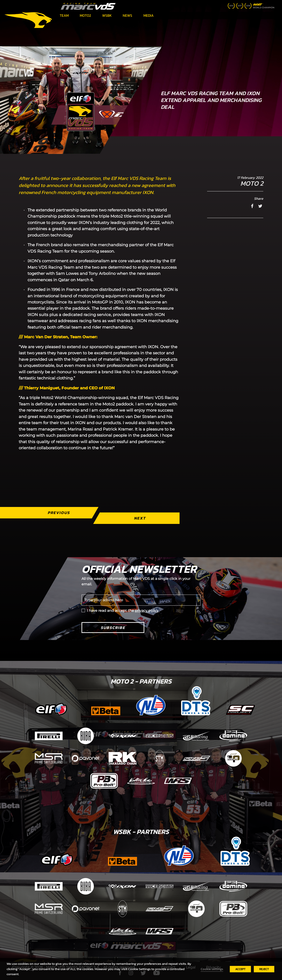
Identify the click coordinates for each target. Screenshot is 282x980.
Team (64, 15)
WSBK (107, 15)
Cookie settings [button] (212, 969)
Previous (59, 513)
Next (140, 518)
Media (148, 15)
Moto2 (85, 15)
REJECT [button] (264, 969)
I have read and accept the (123, 611)
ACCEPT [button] (240, 969)
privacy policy (147, 611)
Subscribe (113, 628)
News (127, 15)
